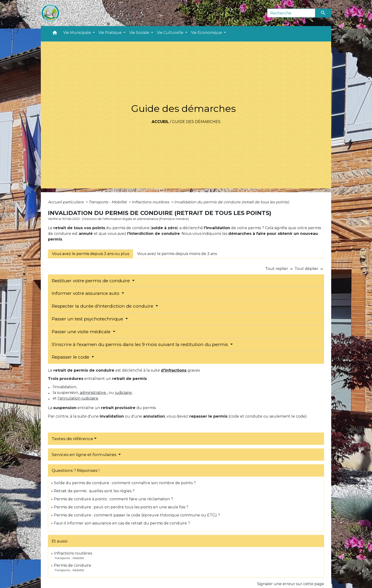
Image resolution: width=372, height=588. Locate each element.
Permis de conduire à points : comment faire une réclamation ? (113, 499)
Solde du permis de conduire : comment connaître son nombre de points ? (125, 483)
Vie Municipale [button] (78, 33)
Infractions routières (151, 202)
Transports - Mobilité (108, 202)
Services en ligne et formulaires (85, 455)
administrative (93, 393)
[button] (55, 34)
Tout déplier (309, 269)
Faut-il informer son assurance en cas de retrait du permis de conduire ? (122, 523)
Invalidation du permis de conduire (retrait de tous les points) (232, 202)
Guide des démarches (196, 122)
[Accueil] (50, 13)
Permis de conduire (72, 565)
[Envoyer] (323, 13)
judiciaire (123, 393)
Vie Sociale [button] (140, 33)
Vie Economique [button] (207, 33)
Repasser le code (71, 357)
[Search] (291, 13)
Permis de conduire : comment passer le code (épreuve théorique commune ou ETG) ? (137, 515)
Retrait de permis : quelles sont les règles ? (94, 491)
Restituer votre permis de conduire (91, 281)
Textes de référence (72, 439)
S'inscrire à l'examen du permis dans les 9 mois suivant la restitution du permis (140, 344)
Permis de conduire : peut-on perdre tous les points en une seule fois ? (121, 507)
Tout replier (280, 269)
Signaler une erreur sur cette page (291, 584)
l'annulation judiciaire (78, 398)
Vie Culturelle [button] (171, 33)
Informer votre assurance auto (86, 293)
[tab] (91, 254)
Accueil (160, 122)
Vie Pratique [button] (111, 33)
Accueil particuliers (66, 202)
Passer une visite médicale (82, 332)
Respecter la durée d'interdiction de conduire (103, 306)
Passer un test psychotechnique (88, 319)
